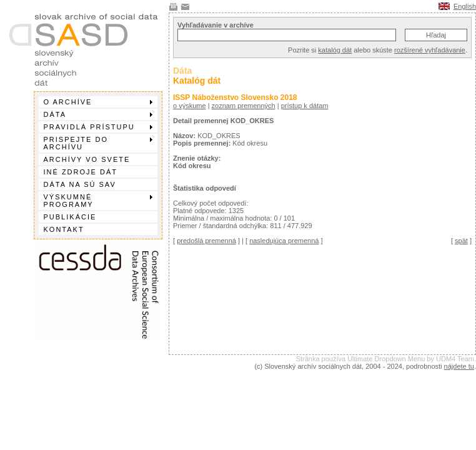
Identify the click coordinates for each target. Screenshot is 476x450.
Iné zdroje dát (81, 172)
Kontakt (64, 229)
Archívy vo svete (87, 159)
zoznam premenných (244, 106)
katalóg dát (335, 50)
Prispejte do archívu (98, 143)
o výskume (190, 106)
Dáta (98, 114)
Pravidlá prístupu (98, 127)
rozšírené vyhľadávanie (430, 50)
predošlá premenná (206, 241)
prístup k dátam (305, 106)
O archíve (98, 102)
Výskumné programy (98, 201)
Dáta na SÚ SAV (80, 184)
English (465, 6)
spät (461, 241)
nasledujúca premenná (284, 241)
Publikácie (70, 217)
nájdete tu (459, 366)
